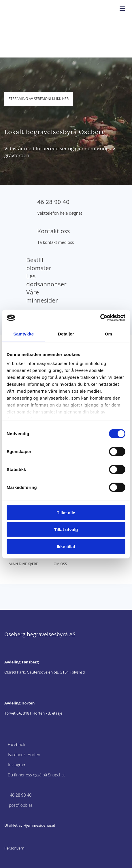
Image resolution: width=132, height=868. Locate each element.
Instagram (17, 765)
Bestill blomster (39, 264)
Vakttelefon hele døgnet (60, 213)
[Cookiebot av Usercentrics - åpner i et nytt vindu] (100, 318)
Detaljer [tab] (66, 334)
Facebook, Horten (24, 755)
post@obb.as (21, 805)
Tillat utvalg (66, 529)
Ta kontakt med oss (56, 242)
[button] (39, 99)
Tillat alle (66, 512)
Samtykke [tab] (23, 334)
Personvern (14, 848)
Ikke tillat (66, 546)
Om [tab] (109, 334)
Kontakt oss (54, 231)
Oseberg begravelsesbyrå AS (40, 634)
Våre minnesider (42, 296)
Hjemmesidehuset (39, 825)
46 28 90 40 (53, 202)
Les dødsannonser (46, 280)
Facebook (16, 744)
